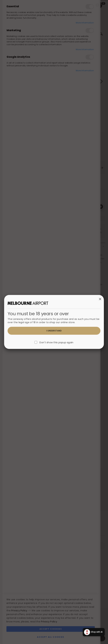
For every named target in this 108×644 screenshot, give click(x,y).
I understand (54, 331)
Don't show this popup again (56, 343)
